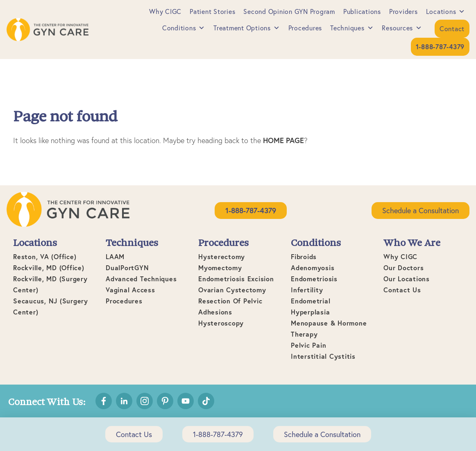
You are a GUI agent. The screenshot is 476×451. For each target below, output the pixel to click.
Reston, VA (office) (45, 256)
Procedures (305, 28)
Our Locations (407, 279)
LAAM (115, 256)
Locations (446, 11)
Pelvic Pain (308, 345)
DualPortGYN (127, 268)
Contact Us (402, 290)
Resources (402, 28)
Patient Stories (212, 11)
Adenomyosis (313, 268)
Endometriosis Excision (236, 279)
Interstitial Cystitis (323, 356)
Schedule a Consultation (420, 210)
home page (283, 140)
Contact (452, 28)
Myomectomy (220, 268)
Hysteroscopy (221, 323)
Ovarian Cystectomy (232, 290)
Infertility (307, 290)
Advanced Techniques (141, 279)
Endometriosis (314, 279)
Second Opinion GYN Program (289, 11)
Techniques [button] (352, 28)
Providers (403, 11)
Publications (362, 11)
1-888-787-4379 (218, 434)
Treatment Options (247, 28)
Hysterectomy (222, 256)
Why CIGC (165, 11)
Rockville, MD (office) (49, 268)
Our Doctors (403, 268)
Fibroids (304, 256)
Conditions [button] (184, 28)
